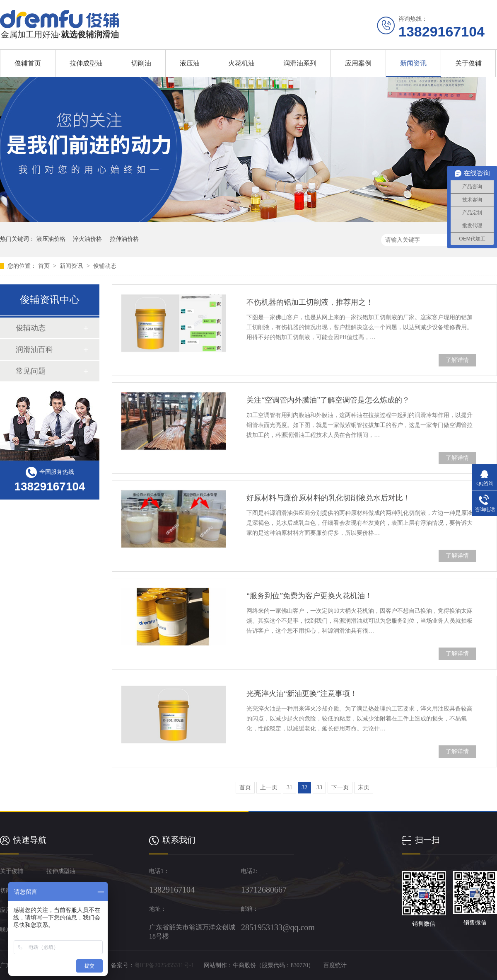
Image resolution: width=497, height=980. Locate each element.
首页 (45, 266)
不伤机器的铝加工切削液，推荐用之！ (310, 302)
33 (319, 787)
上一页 (269, 787)
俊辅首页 (28, 63)
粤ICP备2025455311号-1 (164, 965)
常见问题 (31, 371)
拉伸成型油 (86, 63)
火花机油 (241, 63)
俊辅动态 (105, 266)
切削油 (141, 63)
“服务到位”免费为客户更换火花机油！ (309, 596)
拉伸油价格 (124, 239)
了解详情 (457, 360)
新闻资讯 (413, 63)
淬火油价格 (87, 239)
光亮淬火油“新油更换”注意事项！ (302, 694)
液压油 (190, 63)
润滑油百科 (34, 349)
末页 (364, 787)
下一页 (340, 787)
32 (304, 787)
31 (290, 787)
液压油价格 (51, 239)
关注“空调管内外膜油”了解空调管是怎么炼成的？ (328, 400)
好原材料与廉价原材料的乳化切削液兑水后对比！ (328, 498)
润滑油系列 (300, 63)
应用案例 (358, 63)
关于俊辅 (468, 63)
